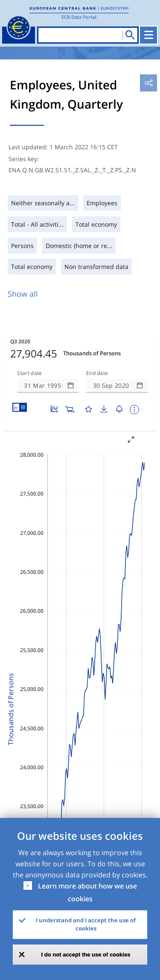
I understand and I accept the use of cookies (86, 924)
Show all (23, 294)
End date (97, 373)
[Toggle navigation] (148, 35)
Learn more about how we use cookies (87, 892)
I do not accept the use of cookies (86, 955)
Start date (29, 373)
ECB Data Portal (79, 17)
